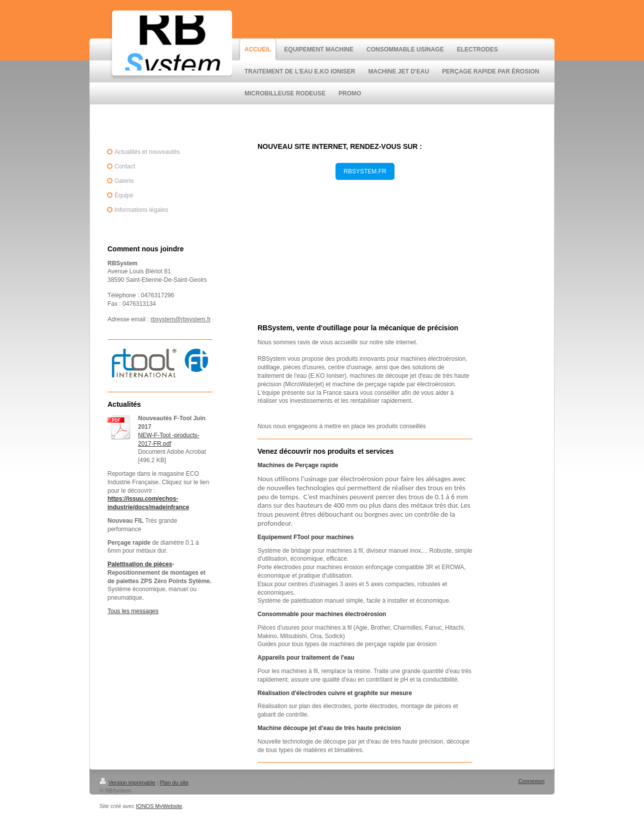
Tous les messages (133, 611)
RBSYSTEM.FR (365, 171)
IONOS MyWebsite (159, 806)
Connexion (531, 781)
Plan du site (174, 783)
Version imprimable (127, 783)
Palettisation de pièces (140, 564)
